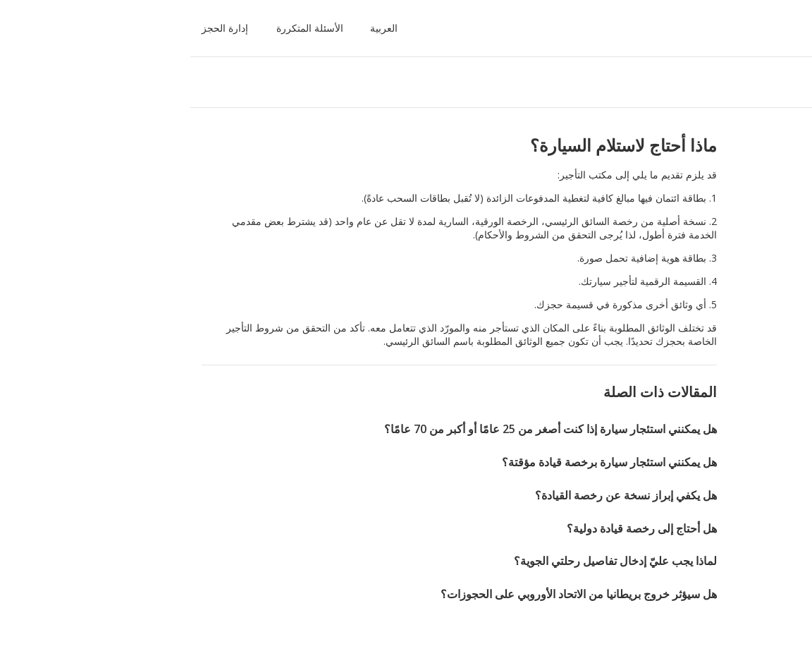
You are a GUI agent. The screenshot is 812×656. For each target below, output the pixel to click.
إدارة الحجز (49, 28)
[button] (205, 28)
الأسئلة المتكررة (134, 28)
